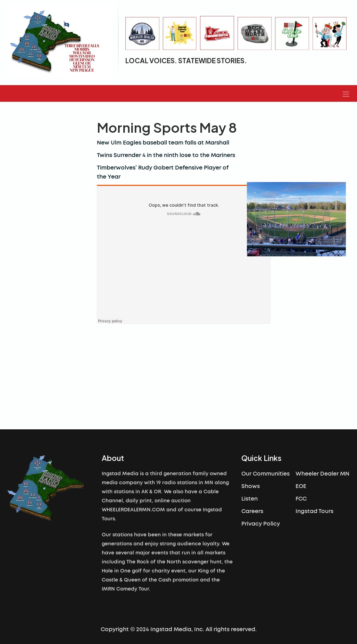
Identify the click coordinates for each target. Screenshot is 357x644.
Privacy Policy (261, 524)
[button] (346, 93)
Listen (250, 499)
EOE (301, 486)
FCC (301, 499)
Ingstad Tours (314, 511)
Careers (252, 511)
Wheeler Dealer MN (322, 474)
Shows (251, 486)
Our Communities (265, 474)
